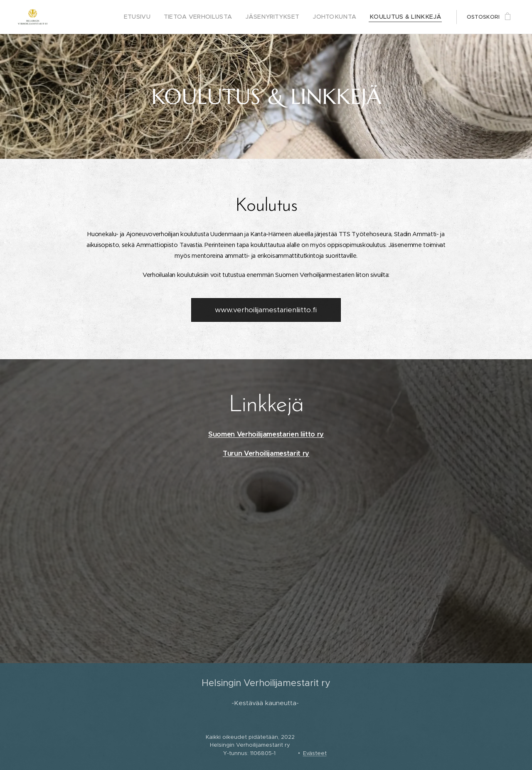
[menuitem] (164, 17)
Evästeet (315, 753)
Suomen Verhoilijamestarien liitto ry (266, 434)
